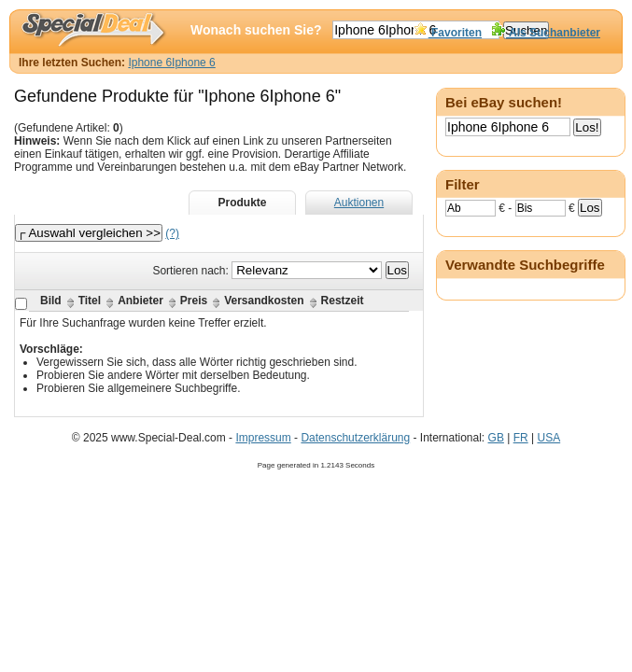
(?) (172, 233)
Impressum (263, 438)
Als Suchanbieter (546, 33)
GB (496, 438)
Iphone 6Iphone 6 (171, 63)
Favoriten (448, 33)
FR (521, 438)
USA (548, 438)
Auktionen (359, 203)
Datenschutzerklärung (355, 438)
